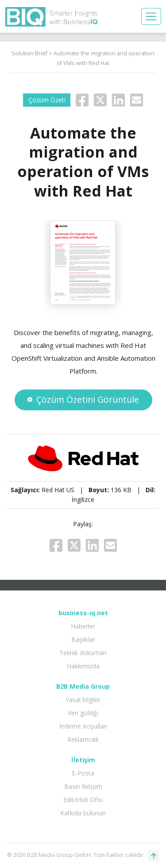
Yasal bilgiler (83, 700)
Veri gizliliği (83, 713)
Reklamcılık (83, 739)
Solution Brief (29, 53)
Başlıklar (83, 639)
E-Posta (83, 773)
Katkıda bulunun (83, 813)
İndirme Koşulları (83, 726)
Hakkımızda (83, 666)
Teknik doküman (83, 653)
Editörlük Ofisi (83, 800)
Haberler (83, 626)
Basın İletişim (83, 786)
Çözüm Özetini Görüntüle (83, 399)
